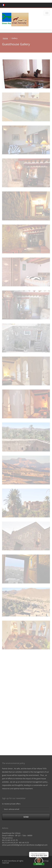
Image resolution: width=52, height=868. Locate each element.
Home (5, 38)
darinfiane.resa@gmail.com (37, 845)
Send (26, 817)
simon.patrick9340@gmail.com (14, 845)
